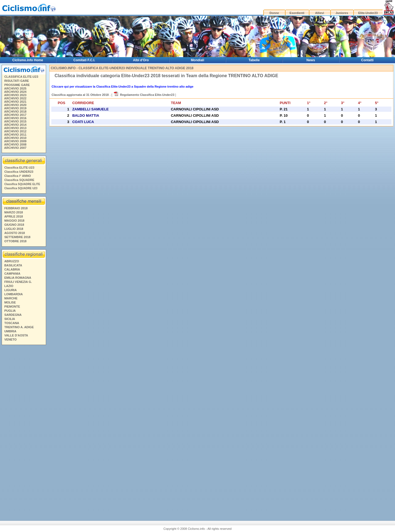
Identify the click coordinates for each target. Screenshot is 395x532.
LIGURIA (11, 290)
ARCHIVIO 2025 (15, 88)
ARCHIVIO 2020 (15, 105)
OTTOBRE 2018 (15, 241)
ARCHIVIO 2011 (15, 135)
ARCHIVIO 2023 (15, 95)
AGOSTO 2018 (15, 233)
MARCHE (11, 298)
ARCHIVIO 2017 (15, 115)
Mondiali (198, 60)
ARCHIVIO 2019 (15, 108)
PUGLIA (10, 311)
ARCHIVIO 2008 (15, 144)
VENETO (11, 339)
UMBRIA (10, 331)
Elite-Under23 (368, 13)
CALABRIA (12, 269)
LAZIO (9, 286)
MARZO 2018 (14, 212)
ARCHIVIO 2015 (15, 121)
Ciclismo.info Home (28, 60)
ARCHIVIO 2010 (15, 138)
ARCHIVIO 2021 (15, 102)
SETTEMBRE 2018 (17, 237)
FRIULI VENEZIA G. (18, 282)
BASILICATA (13, 265)
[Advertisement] (24, 431)
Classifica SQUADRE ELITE (22, 184)
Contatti (367, 60)
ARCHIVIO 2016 (15, 118)
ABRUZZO (12, 261)
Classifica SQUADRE (19, 180)
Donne (274, 13)
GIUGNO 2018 (14, 225)
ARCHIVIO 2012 (15, 131)
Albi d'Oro (141, 60)
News (311, 60)
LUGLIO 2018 (14, 229)
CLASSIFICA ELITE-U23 (21, 77)
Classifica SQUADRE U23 (21, 188)
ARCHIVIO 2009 (15, 141)
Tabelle (254, 60)
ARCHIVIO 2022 (15, 98)
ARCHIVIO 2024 (15, 92)
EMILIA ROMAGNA (18, 278)
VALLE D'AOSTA (16, 335)
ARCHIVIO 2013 (15, 128)
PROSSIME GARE (17, 85)
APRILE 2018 (14, 216)
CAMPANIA (12, 274)
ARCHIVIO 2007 (15, 148)
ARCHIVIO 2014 (15, 125)
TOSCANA (12, 323)
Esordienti (297, 13)
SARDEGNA (13, 315)
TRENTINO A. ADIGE (19, 327)
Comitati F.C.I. (84, 60)
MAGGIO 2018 (14, 221)
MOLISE (10, 302)
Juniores (342, 13)
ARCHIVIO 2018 (15, 112)
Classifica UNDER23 (19, 172)
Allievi (320, 13)
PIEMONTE (12, 307)
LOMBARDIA (14, 294)
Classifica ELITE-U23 (19, 168)
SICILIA (10, 319)
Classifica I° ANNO (18, 176)
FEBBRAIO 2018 (16, 208)
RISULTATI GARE (17, 81)
